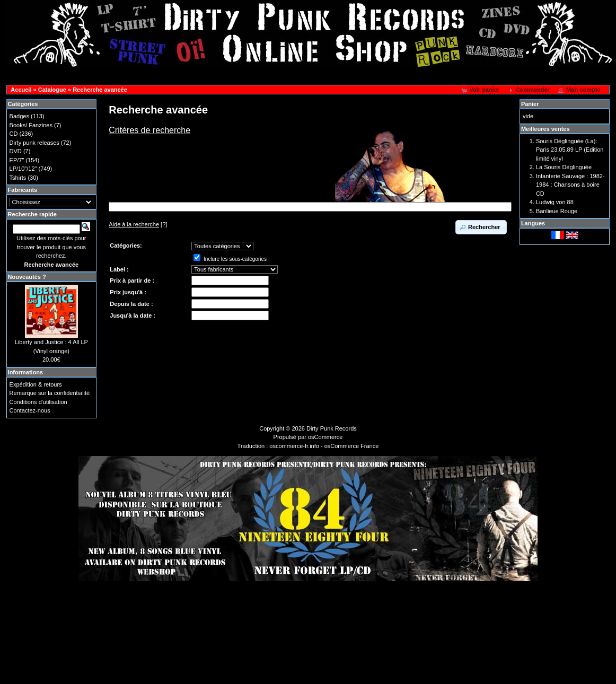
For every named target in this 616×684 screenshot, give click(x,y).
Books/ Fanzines (31, 125)
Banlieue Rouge (557, 211)
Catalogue (52, 90)
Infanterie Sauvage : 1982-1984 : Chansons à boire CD (570, 185)
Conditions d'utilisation (38, 402)
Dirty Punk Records (332, 428)
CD (14, 134)
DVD (16, 151)
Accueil (21, 90)
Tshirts (18, 178)
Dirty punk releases (34, 143)
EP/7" (17, 160)
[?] (138, 224)
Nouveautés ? (27, 277)
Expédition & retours (36, 384)
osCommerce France (352, 446)
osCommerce (325, 437)
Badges (19, 116)
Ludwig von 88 (555, 202)
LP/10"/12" (23, 169)
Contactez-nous (30, 410)
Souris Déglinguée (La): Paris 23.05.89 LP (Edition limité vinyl (570, 150)
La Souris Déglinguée (564, 167)
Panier (530, 104)
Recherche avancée (100, 90)
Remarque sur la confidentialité (50, 393)
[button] (481, 90)
